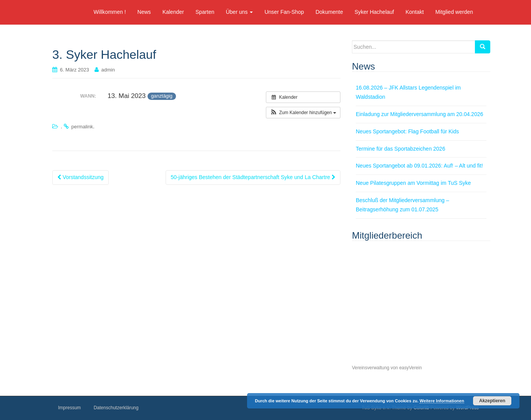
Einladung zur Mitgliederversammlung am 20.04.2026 (420, 114)
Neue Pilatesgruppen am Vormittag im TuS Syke (413, 183)
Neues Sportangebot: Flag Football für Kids (407, 131)
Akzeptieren (492, 401)
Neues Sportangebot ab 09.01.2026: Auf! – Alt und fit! (419, 166)
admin (108, 70)
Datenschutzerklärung (116, 408)
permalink (82, 127)
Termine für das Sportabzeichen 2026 (401, 149)
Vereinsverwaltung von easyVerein (387, 368)
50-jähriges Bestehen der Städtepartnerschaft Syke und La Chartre (253, 177)
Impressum (69, 408)
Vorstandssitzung (80, 177)
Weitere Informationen (442, 401)
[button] (303, 113)
